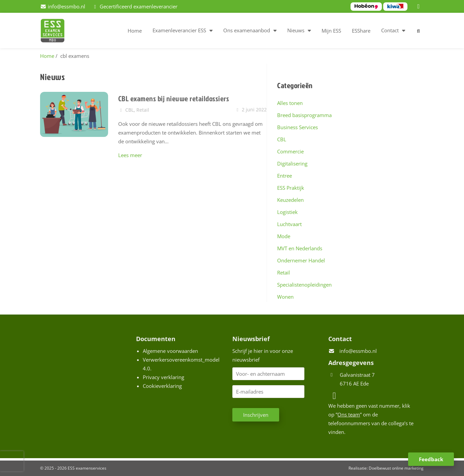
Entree (285, 176)
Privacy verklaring (163, 377)
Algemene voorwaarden (170, 351)
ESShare (361, 31)
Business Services (297, 127)
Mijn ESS (331, 31)
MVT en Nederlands (300, 248)
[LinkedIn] (420, 6)
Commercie (290, 151)
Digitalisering (292, 163)
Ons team (349, 414)
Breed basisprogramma (304, 115)
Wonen (285, 297)
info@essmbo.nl (358, 351)
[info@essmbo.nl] (63, 6)
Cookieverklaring (162, 386)
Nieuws (296, 30)
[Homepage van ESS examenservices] (56, 32)
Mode (284, 236)
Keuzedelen (290, 200)
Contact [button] (390, 30)
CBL (282, 139)
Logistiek (287, 212)
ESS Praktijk (291, 188)
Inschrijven (256, 415)
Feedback (431, 459)
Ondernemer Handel (301, 260)
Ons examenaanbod (247, 30)
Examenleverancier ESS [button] (179, 30)
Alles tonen (290, 103)
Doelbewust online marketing (396, 468)
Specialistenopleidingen (304, 285)
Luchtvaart (289, 224)
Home (135, 31)
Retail (284, 272)
